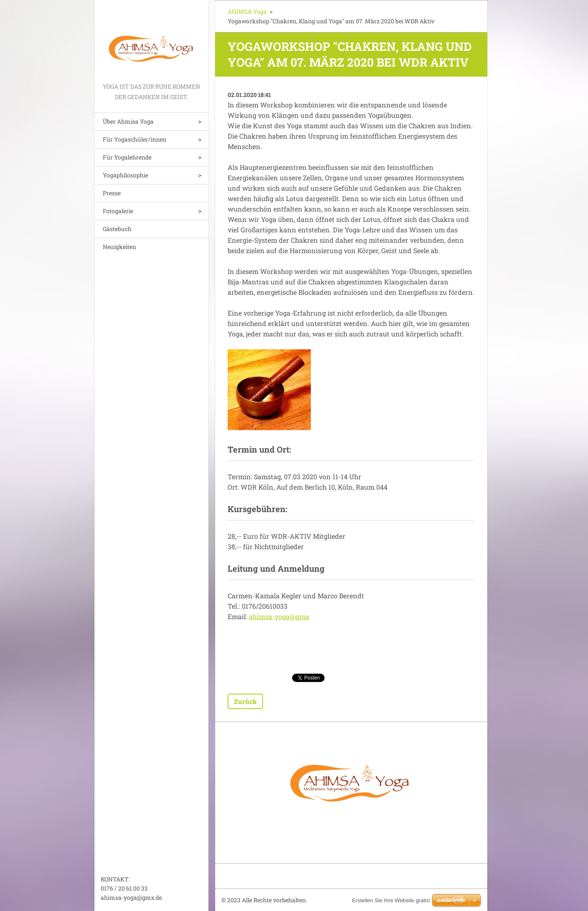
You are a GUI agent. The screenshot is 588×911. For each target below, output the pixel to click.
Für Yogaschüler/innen (135, 139)
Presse (112, 193)
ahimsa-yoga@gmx (279, 616)
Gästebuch (117, 229)
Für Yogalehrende (127, 157)
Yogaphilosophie (125, 175)
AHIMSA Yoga (247, 11)
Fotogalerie (118, 211)
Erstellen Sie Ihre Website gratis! (391, 900)
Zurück (245, 701)
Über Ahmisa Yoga (128, 121)
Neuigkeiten (119, 247)
